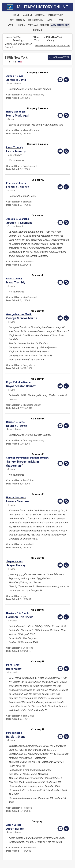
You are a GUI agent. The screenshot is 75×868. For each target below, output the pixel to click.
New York (37, 39)
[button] (28, 76)
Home (8, 37)
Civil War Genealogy (18, 39)
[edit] (66, 80)
